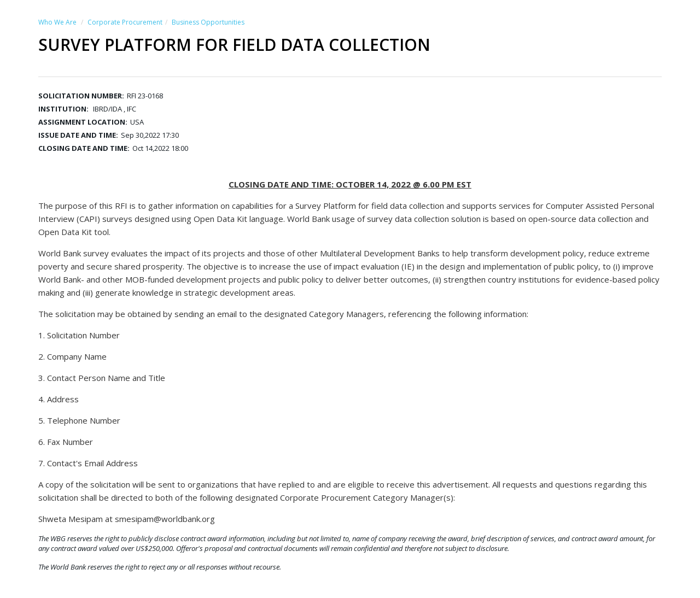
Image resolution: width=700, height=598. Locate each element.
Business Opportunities (208, 22)
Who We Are (57, 22)
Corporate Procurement (125, 22)
